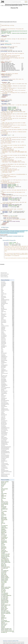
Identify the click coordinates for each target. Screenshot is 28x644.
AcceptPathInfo (8, 363)
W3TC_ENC (8, 523)
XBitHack (8, 390)
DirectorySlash (8, 359)
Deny (3, 231)
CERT (8, 569)
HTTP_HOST (3, 236)
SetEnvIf (8, 318)
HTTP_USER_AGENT (8, 503)
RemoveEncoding (8, 421)
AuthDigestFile (8, 427)
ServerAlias (8, 446)
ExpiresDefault (22, 231)
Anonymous (8, 354)
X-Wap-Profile (8, 527)
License (7, 227)
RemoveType (8, 367)
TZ (8, 524)
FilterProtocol (8, 340)
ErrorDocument (12, 231)
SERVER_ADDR (8, 507)
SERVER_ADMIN (8, 541)
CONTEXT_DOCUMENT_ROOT (8, 629)
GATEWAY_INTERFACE (8, 588)
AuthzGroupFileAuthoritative (8, 447)
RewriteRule (7, 233)
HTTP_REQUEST (8, 572)
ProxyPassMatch (8, 429)
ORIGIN (8, 497)
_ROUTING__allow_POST (8, 556)
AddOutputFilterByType (8, 300)
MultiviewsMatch (8, 434)
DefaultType (8, 399)
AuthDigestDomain (8, 438)
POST (8, 501)
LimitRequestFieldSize (8, 465)
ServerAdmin (8, 425)
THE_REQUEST (8, 508)
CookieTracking (8, 437)
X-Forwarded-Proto (8, 526)
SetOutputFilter (8, 314)
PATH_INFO (8, 545)
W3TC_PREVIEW (8, 535)
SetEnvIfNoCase (8, 309)
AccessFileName (8, 440)
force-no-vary (8, 498)
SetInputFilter (8, 431)
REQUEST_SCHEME (8, 579)
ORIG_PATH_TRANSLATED (8, 613)
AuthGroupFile (8, 344)
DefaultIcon (8, 383)
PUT (8, 510)
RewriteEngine (3, 233)
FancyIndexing (8, 358)
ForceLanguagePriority (8, 404)
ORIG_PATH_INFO (8, 624)
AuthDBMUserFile (8, 443)
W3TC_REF (8, 549)
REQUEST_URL (8, 565)
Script (8, 295)
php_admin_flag (8, 423)
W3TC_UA (8, 546)
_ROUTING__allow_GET (8, 555)
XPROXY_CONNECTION (8, 561)
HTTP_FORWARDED (8, 593)
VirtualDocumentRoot (14, 233)
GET (8, 499)
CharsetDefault (8, 389)
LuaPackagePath (8, 435)
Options (2, 232)
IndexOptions (8, 355)
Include (8, 310)
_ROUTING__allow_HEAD (8, 554)
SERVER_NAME (8, 517)
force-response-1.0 (8, 537)
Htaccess (10, 641)
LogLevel (8, 436)
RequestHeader (8, 316)
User (8, 313)
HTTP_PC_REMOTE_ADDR (8, 562)
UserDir (8, 395)
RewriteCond (22, 232)
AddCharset (8, 315)
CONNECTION (8, 550)
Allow (2, 6)
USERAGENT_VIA (8, 558)
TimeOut (8, 369)
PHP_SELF (8, 604)
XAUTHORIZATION (8, 552)
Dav (8, 374)
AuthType (8, 333)
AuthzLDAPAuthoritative (8, 428)
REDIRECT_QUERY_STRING (8, 587)
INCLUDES (8, 490)
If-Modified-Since (8, 542)
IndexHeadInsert (8, 398)
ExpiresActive (17, 231)
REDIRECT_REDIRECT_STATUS (8, 630)
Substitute (8, 397)
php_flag (7, 232)
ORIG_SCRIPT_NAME (8, 611)
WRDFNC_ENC (8, 573)
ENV (8, 488)
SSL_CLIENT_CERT (8, 599)
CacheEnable (8, 466)
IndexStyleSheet (8, 382)
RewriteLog (8, 420)
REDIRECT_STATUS (8, 502)
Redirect (14, 232)
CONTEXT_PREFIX (8, 528)
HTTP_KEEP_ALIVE (8, 568)
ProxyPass (8, 411)
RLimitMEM (8, 460)
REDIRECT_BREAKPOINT (8, 622)
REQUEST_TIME (8, 607)
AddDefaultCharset (8, 303)
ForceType (8, 345)
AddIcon (8, 372)
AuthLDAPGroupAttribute (8, 474)
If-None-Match (8, 547)
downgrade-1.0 (8, 531)
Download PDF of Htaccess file (9, 240)
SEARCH (8, 543)
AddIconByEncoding (8, 403)
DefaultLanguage (8, 360)
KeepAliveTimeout (8, 475)
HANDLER (8, 534)
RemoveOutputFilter (8, 430)
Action (8, 350)
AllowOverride (8, 342)
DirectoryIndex (7, 231)
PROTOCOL (8, 626)
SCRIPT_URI (8, 592)
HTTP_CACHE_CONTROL (8, 567)
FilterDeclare (8, 341)
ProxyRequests (8, 450)
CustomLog (8, 416)
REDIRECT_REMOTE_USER (8, 605)
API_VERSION (8, 591)
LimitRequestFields (8, 463)
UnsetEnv (8, 408)
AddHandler (8, 328)
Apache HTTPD (15, 641)
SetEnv (8, 325)
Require (8, 306)
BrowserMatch (8, 321)
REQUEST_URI (21, 236)
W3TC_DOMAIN (8, 581)
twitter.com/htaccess (4, 277)
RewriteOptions (8, 337)
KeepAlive (8, 361)
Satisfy (8, 319)
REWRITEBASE (8, 530)
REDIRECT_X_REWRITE (8, 578)
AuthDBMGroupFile (8, 444)
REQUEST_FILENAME (13, 236)
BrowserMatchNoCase (8, 401)
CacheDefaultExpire (8, 468)
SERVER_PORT (8, 496)
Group (8, 351)
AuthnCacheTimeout (8, 471)
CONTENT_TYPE (8, 539)
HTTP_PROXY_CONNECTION (8, 596)
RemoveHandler (8, 353)
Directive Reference (4, 276)
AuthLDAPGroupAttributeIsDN (8, 472)
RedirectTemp (8, 331)
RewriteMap (8, 405)
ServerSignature (8, 335)
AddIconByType (8, 392)
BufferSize (8, 469)
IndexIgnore (8, 327)
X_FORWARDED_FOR (8, 559)
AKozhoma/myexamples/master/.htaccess (13, 6)
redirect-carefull (8, 582)
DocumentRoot (8, 380)
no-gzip (7, 236)
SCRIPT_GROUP (8, 606)
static (8, 491)
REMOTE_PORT (8, 618)
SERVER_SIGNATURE (8, 601)
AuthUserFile (8, 334)
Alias (8, 348)
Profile (8, 522)
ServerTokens (8, 320)
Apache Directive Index (5, 274)
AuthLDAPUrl (8, 418)
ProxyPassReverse (8, 433)
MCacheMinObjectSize (8, 449)
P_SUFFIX (8, 584)
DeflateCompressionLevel (8, 388)
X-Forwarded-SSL (8, 620)
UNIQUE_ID (8, 623)
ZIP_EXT (8, 619)
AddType (8, 299)
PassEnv (8, 412)
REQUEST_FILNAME (8, 577)
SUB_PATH (8, 628)
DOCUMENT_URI (7, 632)
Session (8, 332)
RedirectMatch (8, 322)
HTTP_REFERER (8, 511)
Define (8, 352)
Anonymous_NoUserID (8, 456)
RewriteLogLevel (8, 415)
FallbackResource (8, 357)
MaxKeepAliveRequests (8, 448)
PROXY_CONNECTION (8, 560)
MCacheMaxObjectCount (8, 453)
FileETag (8, 307)
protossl (8, 505)
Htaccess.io (5, 641)
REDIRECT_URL (8, 566)
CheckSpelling (8, 384)
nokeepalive (8, 529)
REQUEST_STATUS (8, 609)
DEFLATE (8, 485)
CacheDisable (8, 422)
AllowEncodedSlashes (8, 442)
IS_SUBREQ (8, 553)
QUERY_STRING (8, 494)
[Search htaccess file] (18, 2)
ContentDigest (8, 396)
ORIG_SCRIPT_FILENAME (8, 612)
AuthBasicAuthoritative (8, 410)
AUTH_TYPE (8, 590)
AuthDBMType (8, 459)
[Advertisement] (14, 13)
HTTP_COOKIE (8, 515)
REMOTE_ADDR (8, 518)
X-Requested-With (8, 520)
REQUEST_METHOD (8, 504)
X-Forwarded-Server (8, 594)
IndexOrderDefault (8, 385)
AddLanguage (8, 379)
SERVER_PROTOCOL (8, 603)
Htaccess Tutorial (4, 273)
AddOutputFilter (8, 346)
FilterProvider (8, 339)
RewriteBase (17, 232)
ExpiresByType (8, 302)
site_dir (8, 614)
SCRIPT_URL (8, 564)
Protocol (8, 364)
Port (8, 323)
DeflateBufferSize (8, 461)
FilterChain (8, 338)
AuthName (8, 329)
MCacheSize (8, 454)
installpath (8, 617)
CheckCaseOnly (8, 424)
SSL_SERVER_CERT (8, 597)
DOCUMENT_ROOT (8, 509)
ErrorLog (8, 462)
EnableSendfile (8, 441)
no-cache (8, 514)
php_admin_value (8, 376)
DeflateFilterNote (8, 406)
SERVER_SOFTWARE (8, 600)
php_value (10, 232)
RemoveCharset (8, 402)
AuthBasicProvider (8, 371)
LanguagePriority (8, 393)
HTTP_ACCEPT (8, 536)
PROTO (8, 516)
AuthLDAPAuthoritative (8, 455)
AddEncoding (8, 312)
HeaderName (8, 370)
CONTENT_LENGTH (8, 580)
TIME (8, 492)
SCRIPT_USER (8, 625)
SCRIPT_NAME (8, 574)
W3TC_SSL (8, 540)
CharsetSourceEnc (8, 391)
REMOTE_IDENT (8, 610)
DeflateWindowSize (8, 476)
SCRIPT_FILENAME (8, 489)
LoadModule (8, 386)
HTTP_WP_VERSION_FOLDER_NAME (8, 631)
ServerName (8, 378)
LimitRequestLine (8, 467)
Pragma (8, 513)
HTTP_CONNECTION (8, 571)
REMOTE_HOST (8, 548)
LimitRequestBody (8, 365)
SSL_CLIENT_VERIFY (8, 598)
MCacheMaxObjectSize (8, 452)
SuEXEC (8, 473)
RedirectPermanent (8, 373)
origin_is (8, 586)
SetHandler (8, 347)
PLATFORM (8, 616)
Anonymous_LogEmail (8, 457)
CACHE (8, 521)
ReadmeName (8, 366)
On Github (3, 227)
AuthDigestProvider (8, 409)
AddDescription (8, 377)
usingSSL (8, 585)
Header (26, 231)
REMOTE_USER (8, 533)
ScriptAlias (8, 414)
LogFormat (8, 417)
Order (4, 232)
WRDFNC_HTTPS (8, 575)
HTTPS (8, 486)
